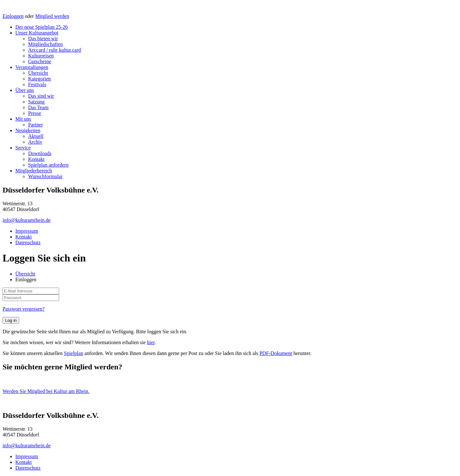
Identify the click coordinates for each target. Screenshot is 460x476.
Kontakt (36, 159)
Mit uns (23, 119)
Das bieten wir (43, 38)
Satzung (36, 102)
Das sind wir (41, 96)
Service (23, 148)
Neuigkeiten (28, 130)
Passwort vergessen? (24, 309)
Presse (35, 113)
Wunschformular (45, 176)
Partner (35, 125)
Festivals (37, 84)
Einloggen (13, 16)
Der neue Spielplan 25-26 (42, 27)
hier (151, 342)
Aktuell (36, 136)
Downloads (40, 153)
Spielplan (73, 353)
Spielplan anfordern (48, 165)
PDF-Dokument (276, 353)
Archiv (35, 142)
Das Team (38, 107)
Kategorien (39, 79)
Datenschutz (28, 242)
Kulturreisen (41, 56)
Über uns (25, 90)
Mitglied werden (52, 16)
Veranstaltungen (32, 67)
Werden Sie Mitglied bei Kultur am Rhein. (46, 391)
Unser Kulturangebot (37, 33)
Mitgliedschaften (45, 44)
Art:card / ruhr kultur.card (54, 50)
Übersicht (38, 73)
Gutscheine (40, 61)
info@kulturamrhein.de (27, 220)
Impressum (27, 231)
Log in (11, 320)
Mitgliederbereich (34, 171)
